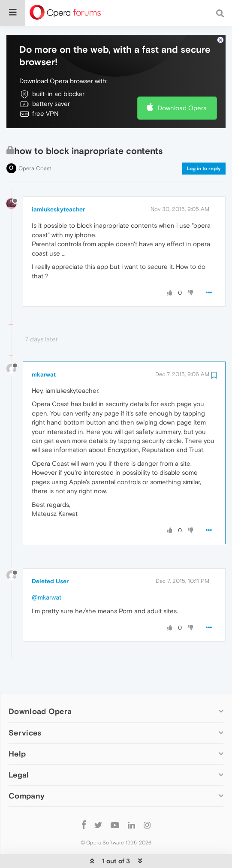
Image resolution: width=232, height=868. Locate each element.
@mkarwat (47, 571)
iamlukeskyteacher (58, 183)
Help (17, 728)
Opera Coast (35, 142)
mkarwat (44, 348)
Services (25, 707)
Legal (19, 749)
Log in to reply (204, 142)
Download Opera (182, 82)
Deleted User (50, 555)
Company (27, 770)
